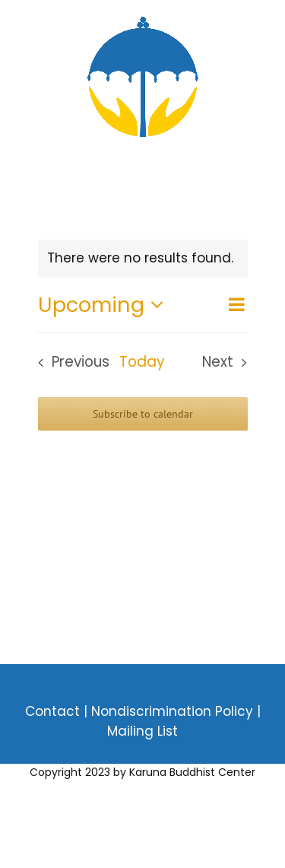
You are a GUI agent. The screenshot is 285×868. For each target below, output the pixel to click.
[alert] (143, 259)
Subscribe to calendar (143, 414)
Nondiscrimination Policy (174, 711)
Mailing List (142, 731)
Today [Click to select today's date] (142, 362)
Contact (52, 711)
